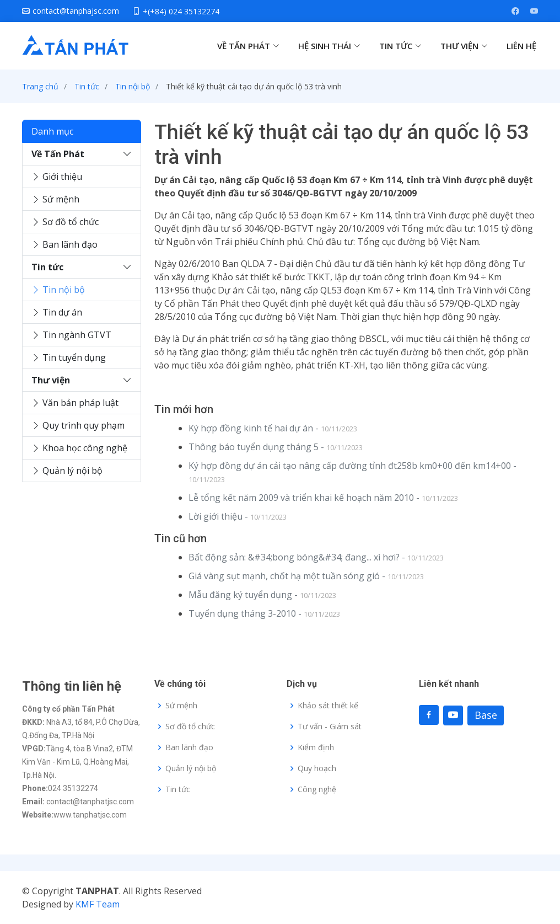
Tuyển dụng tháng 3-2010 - (264, 613)
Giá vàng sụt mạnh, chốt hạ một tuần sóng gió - (306, 576)
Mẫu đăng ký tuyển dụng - (262, 595)
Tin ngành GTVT (71, 335)
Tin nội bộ (133, 86)
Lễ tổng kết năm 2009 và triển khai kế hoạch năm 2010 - (323, 498)
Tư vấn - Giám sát (330, 727)
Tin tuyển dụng (69, 357)
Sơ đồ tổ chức (65, 222)
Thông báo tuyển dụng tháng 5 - (276, 447)
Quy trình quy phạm (78, 425)
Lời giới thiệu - (238, 516)
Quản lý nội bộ (67, 471)
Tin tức (87, 86)
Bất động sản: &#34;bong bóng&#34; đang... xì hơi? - (316, 557)
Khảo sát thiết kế (328, 706)
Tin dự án (57, 312)
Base (486, 715)
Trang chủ (40, 86)
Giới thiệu (57, 177)
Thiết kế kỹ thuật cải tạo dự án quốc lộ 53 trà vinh (254, 86)
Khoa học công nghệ (79, 448)
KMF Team (98, 904)
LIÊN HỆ (521, 46)
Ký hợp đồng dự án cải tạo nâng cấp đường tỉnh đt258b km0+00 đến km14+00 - (352, 472)
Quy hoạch (317, 768)
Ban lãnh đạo (64, 244)
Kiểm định (316, 747)
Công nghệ (317, 789)
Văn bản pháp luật (75, 403)
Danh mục (52, 131)
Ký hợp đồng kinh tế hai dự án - (273, 428)
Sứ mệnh (55, 199)
